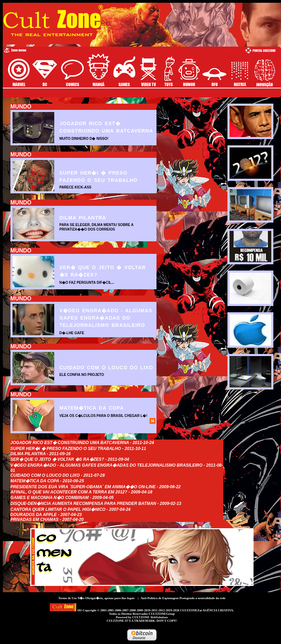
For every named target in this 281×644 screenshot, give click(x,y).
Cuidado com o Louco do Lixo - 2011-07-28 (58, 475)
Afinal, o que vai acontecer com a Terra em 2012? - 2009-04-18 (81, 492)
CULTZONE (150, 617)
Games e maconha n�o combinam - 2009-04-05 (62, 498)
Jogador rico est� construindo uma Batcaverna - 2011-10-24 (82, 443)
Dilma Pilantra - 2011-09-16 (41, 454)
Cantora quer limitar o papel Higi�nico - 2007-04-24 (70, 509)
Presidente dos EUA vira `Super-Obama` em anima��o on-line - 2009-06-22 (95, 487)
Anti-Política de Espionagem (160, 598)
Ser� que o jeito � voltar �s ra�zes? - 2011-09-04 (70, 459)
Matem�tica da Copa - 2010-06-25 (47, 481)
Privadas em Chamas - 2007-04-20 (47, 520)
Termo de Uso (67, 598)
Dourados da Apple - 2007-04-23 (46, 515)
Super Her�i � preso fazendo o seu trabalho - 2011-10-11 (78, 449)
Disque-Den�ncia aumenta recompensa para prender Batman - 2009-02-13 (96, 504)
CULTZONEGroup (162, 614)
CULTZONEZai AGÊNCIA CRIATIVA (207, 610)
